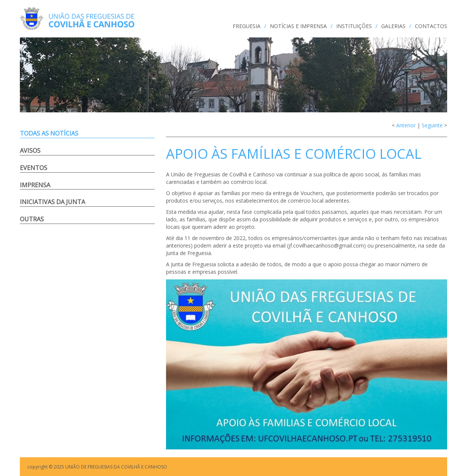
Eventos (34, 168)
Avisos (30, 151)
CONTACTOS (431, 26)
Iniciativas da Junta (52, 202)
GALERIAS (393, 26)
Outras (32, 219)
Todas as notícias (49, 133)
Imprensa (35, 185)
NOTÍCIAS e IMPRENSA (298, 26)
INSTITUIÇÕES (354, 26)
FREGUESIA (247, 26)
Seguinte (432, 125)
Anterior (406, 125)
